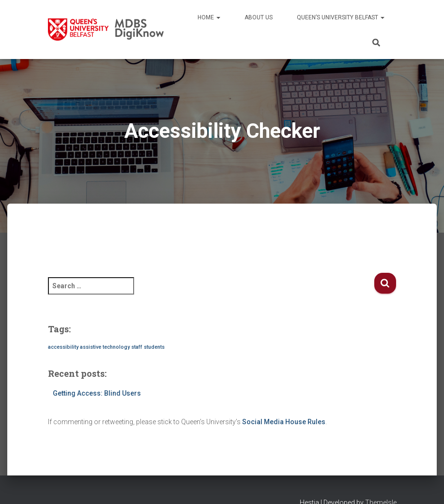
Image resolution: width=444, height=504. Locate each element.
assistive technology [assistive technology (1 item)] (105, 347)
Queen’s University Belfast (341, 17)
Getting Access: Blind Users (97, 393)
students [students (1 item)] (154, 347)
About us (259, 17)
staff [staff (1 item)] (137, 347)
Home (209, 17)
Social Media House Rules (284, 422)
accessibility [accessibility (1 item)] (63, 347)
